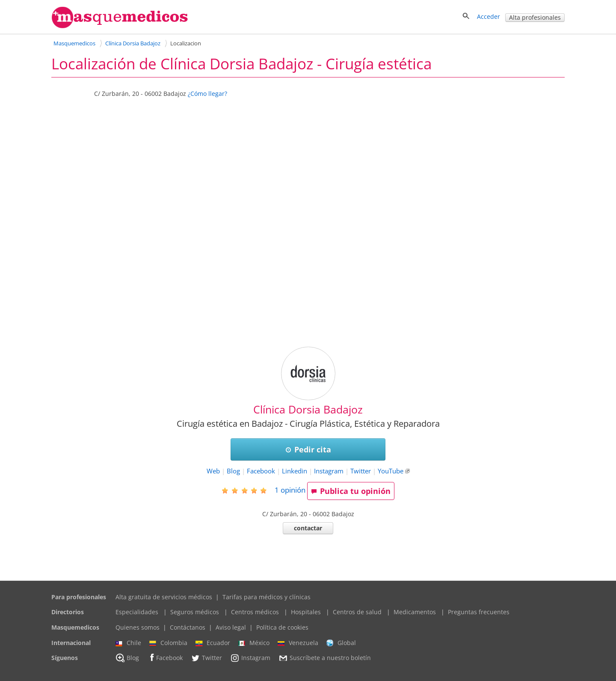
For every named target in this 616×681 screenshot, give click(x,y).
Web (213, 471)
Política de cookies (282, 627)
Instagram (329, 471)
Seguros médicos (195, 612)
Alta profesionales (535, 17)
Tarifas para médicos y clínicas (267, 597)
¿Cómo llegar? (207, 94)
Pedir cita (308, 449)
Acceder (489, 16)
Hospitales (306, 612)
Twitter (361, 471)
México (254, 643)
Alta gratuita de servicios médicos (164, 597)
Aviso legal (231, 627)
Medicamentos (415, 612)
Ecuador (213, 643)
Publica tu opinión (351, 491)
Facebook (261, 471)
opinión (290, 490)
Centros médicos (255, 612)
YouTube (391, 471)
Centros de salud (357, 612)
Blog (233, 471)
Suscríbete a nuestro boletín (325, 658)
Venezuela (298, 643)
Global (341, 643)
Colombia (168, 643)
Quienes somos (138, 627)
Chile (128, 643)
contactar (308, 528)
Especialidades (137, 612)
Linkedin (295, 471)
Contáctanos (188, 627)
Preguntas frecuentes (479, 612)
